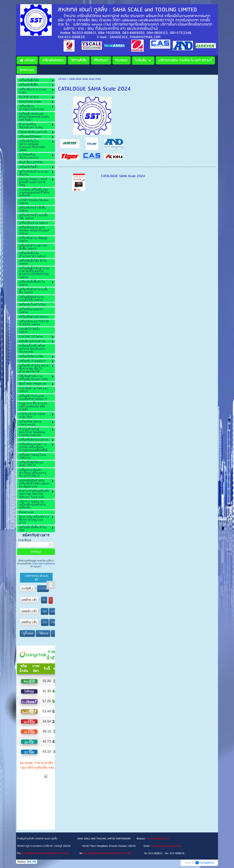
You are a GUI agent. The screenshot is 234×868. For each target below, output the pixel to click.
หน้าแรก (62, 79)
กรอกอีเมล (25, 540)
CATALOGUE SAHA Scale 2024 (123, 176)
